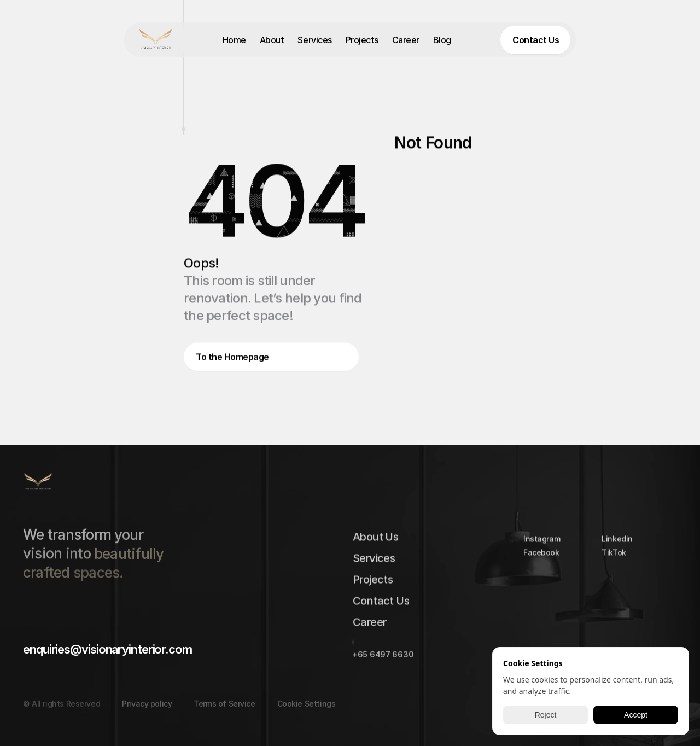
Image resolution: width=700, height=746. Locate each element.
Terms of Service (224, 711)
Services (314, 40)
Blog (442, 40)
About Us (375, 539)
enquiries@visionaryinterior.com (107, 649)
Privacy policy (147, 711)
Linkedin (617, 542)
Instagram (542, 542)
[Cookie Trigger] (307, 712)
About (272, 40)
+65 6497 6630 (383, 657)
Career (406, 40)
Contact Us (381, 603)
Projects (362, 40)
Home (234, 40)
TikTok (614, 555)
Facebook (541, 555)
